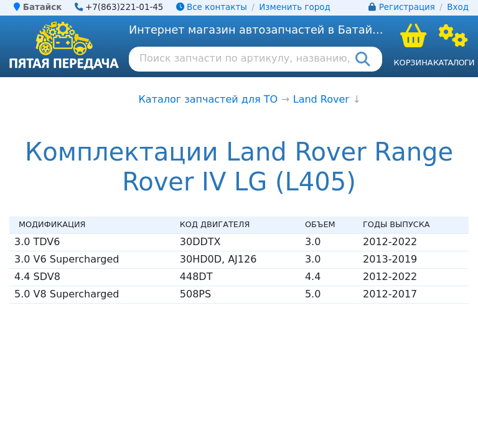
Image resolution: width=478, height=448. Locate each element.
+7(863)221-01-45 (124, 7)
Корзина (413, 63)
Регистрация (407, 7)
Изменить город (294, 7)
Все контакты (212, 7)
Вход (458, 7)
